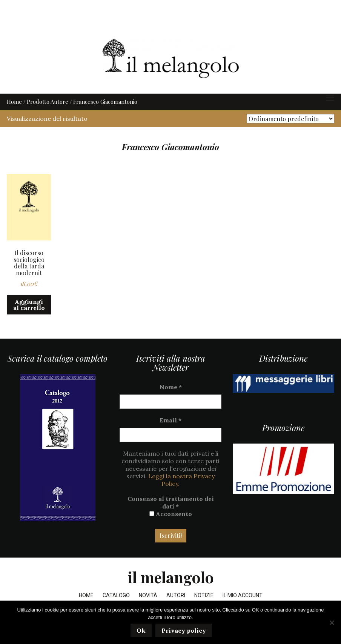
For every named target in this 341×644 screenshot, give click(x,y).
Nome (171, 401)
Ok (142, 632)
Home (14, 116)
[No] (332, 623)
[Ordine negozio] (290, 133)
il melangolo (171, 591)
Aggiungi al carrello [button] (29, 319)
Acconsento (171, 528)
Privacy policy (185, 632)
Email (170, 434)
